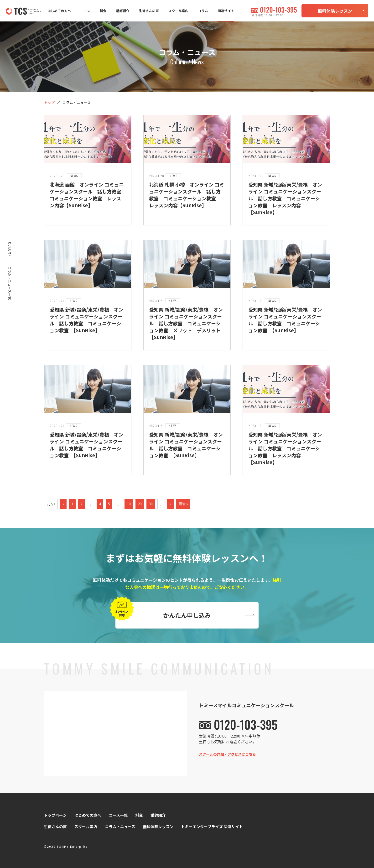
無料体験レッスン (158, 826)
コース (85, 11)
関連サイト (226, 11)
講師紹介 (123, 11)
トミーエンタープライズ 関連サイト (212, 826)
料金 (103, 11)
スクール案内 (178, 11)
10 (129, 504)
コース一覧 (118, 815)
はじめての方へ (59, 11)
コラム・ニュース (120, 826)
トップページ (55, 815)
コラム (203, 11)
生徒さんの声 (149, 11)
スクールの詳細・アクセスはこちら (227, 754)
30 (151, 504)
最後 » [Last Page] (183, 504)
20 (140, 504)
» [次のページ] (170, 504)
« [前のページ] (63, 504)
